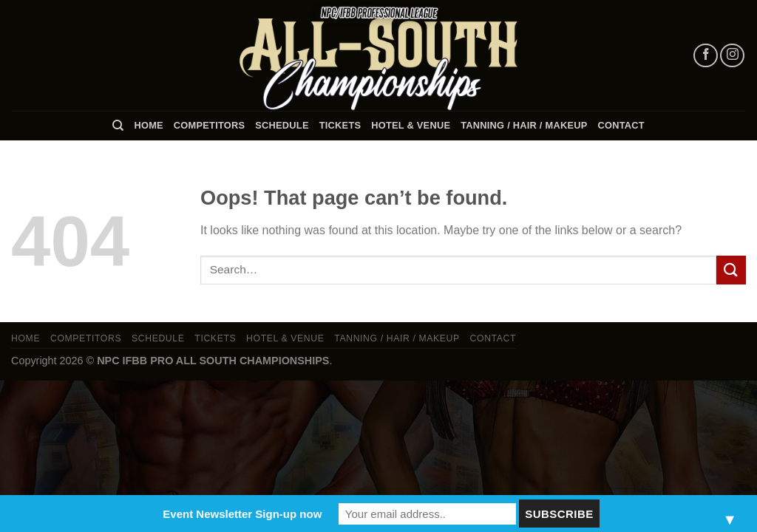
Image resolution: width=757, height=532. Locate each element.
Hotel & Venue (411, 125)
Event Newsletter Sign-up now (242, 514)
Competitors (209, 125)
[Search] (118, 126)
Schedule (282, 125)
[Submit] (731, 270)
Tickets (340, 125)
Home (148, 125)
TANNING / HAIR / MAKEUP (524, 125)
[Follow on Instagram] (732, 56)
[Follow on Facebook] (706, 56)
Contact (621, 125)
